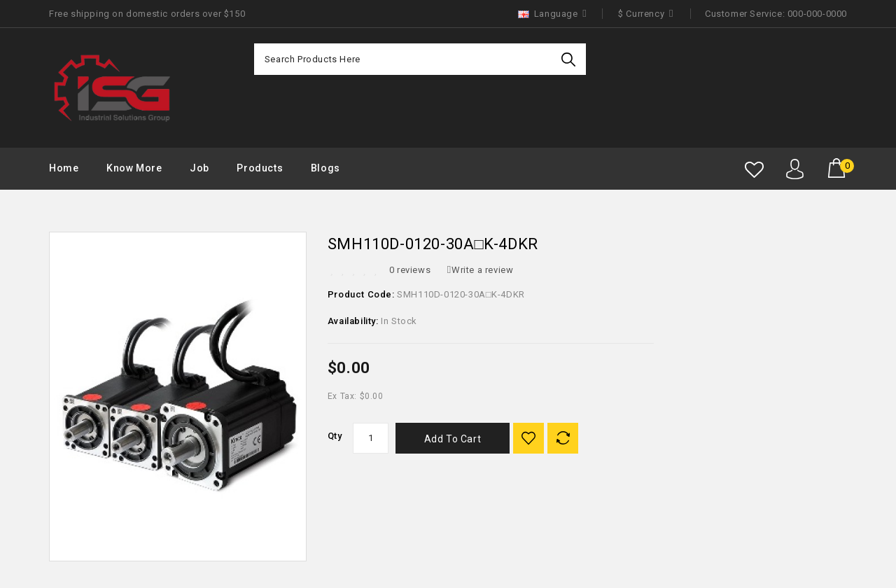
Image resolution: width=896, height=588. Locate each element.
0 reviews (410, 270)
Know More (134, 168)
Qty (335, 436)
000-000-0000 (817, 14)
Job (199, 168)
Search (570, 59)
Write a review (481, 270)
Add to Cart (453, 439)
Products (260, 168)
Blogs (325, 168)
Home (64, 168)
